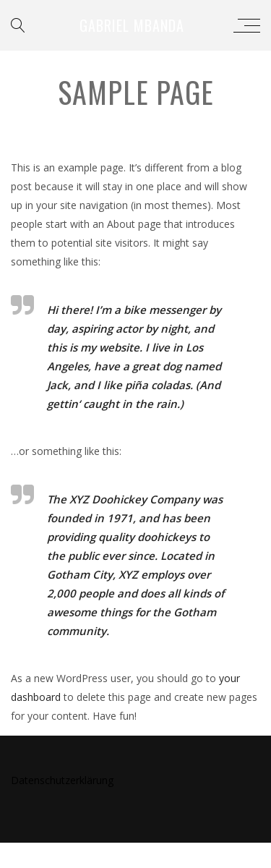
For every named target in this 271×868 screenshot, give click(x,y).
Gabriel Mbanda (132, 25)
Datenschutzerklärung (62, 780)
